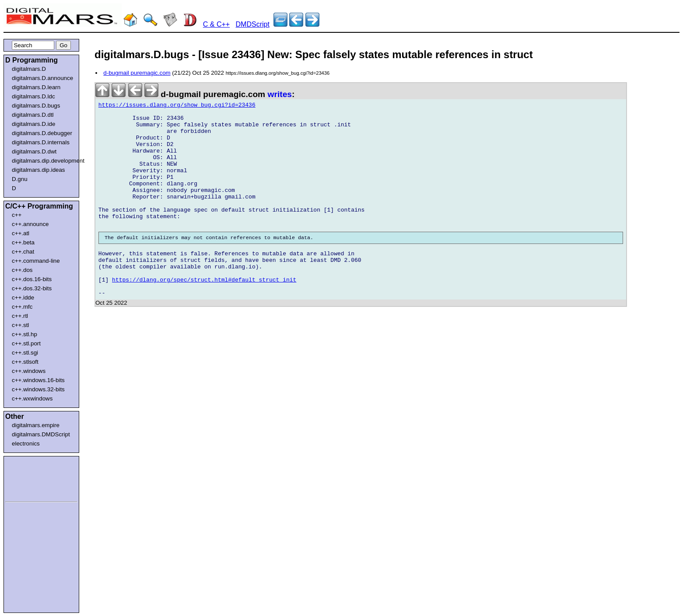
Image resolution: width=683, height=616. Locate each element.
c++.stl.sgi (25, 353)
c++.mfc (22, 307)
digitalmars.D (29, 69)
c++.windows (29, 371)
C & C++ (216, 24)
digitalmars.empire (36, 425)
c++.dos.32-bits (32, 288)
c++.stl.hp (25, 334)
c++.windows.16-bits (38, 380)
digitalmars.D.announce (42, 78)
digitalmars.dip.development (43, 161)
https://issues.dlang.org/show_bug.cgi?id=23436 (177, 106)
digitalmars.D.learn (36, 87)
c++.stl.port (26, 343)
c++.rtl (20, 316)
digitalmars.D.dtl (33, 115)
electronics (26, 444)
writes (280, 94)
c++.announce (30, 224)
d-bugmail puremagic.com (137, 73)
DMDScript (253, 24)
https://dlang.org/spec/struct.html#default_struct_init (204, 313)
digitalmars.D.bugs (36, 106)
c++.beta (23, 242)
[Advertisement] (32, 477)
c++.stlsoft (25, 362)
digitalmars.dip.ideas (39, 170)
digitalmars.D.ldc (33, 96)
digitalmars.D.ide (33, 124)
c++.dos (22, 270)
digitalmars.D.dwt (34, 151)
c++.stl (20, 325)
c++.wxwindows (32, 398)
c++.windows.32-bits (38, 389)
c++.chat (23, 252)
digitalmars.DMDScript (41, 434)
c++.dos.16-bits (32, 279)
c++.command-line (36, 261)
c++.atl (21, 233)
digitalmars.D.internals (41, 142)
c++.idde (23, 298)
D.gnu (20, 179)
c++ (17, 215)
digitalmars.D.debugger (42, 133)
